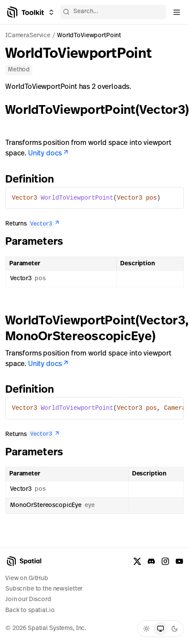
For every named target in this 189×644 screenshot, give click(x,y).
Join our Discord (28, 600)
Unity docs (49, 154)
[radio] (146, 629)
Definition (35, 180)
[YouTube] (179, 561)
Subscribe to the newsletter (44, 589)
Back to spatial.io (30, 611)
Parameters (39, 242)
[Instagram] (165, 561)
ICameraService (28, 36)
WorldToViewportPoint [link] (89, 36)
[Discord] (151, 561)
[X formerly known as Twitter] (137, 561)
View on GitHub (27, 579)
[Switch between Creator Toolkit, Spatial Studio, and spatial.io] (51, 12)
